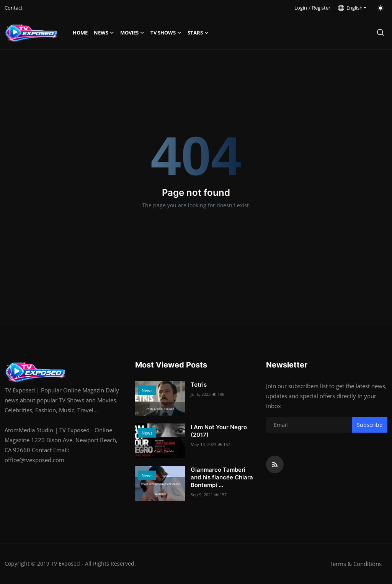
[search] (380, 32)
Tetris (199, 385)
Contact (14, 8)
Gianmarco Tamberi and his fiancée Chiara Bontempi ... (222, 477)
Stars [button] (198, 33)
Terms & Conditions (356, 564)
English (350, 8)
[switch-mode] (381, 8)
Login (301, 8)
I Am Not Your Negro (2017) (219, 431)
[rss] (275, 464)
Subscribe (370, 425)
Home (80, 33)
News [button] (104, 33)
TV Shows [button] (166, 33)
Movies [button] (132, 33)
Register (321, 8)
